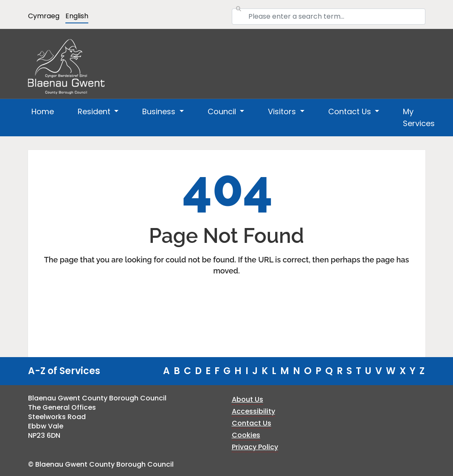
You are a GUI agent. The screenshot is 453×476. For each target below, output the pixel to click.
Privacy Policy (255, 447)
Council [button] (223, 111)
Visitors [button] (283, 111)
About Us (248, 399)
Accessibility (253, 411)
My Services (419, 117)
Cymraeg (44, 16)
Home (43, 111)
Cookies (246, 435)
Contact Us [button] (351, 111)
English (77, 16)
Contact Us (252, 423)
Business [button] (160, 111)
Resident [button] (95, 111)
